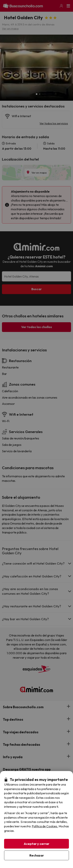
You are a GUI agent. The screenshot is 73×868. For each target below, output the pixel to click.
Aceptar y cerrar (36, 844)
